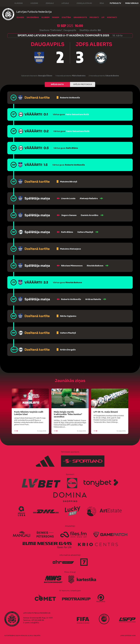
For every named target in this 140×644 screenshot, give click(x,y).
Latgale (63, 3)
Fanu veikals (132, 3)
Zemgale (48, 3)
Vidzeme (32, 3)
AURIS (134, 636)
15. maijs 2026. (30, 431)
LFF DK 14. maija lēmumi (106, 412)
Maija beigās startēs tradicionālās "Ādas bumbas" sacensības (68, 414)
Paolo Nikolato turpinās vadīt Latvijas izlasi (29, 413)
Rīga (100, 3)
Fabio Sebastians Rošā (77, 114)
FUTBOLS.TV (115, 3)
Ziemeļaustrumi (82, 3)
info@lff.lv (35, 623)
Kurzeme (16, 3)
